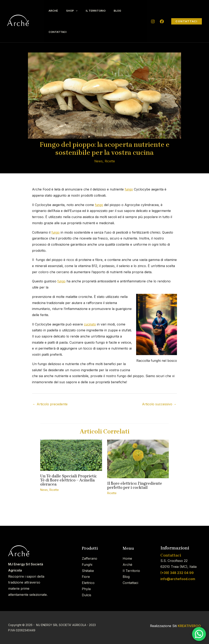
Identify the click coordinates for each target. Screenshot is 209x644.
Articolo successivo (159, 404)
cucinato (91, 324)
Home (127, 558)
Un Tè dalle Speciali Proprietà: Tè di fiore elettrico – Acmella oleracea (68, 480)
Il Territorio (101, 11)
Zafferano (89, 558)
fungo (129, 189)
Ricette (110, 161)
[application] (79, 11)
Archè (54, 11)
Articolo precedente (50, 404)
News (98, 161)
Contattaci (59, 32)
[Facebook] (162, 21)
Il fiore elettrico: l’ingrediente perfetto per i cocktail (135, 485)
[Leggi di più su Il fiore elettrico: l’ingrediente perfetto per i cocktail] (138, 459)
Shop (75, 11)
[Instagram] (153, 21)
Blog (125, 11)
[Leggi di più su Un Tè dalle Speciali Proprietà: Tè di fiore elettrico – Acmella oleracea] (71, 455)
